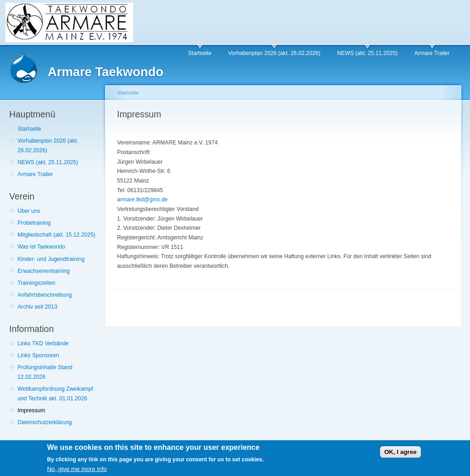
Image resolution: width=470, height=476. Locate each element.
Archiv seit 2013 (37, 307)
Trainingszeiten (36, 283)
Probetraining (34, 223)
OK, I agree (400, 454)
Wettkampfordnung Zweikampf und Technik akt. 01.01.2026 (55, 394)
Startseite (199, 53)
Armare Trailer (432, 53)
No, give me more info (77, 471)
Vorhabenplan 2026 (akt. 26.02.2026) (274, 53)
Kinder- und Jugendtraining (51, 259)
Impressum (31, 410)
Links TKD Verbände (43, 343)
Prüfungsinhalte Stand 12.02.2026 (45, 372)
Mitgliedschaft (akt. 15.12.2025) (56, 235)
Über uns (29, 211)
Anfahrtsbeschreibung (45, 295)
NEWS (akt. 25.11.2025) (367, 53)
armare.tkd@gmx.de (142, 199)
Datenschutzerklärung (45, 422)
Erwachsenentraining (44, 271)
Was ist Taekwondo (41, 247)
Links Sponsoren (38, 355)
